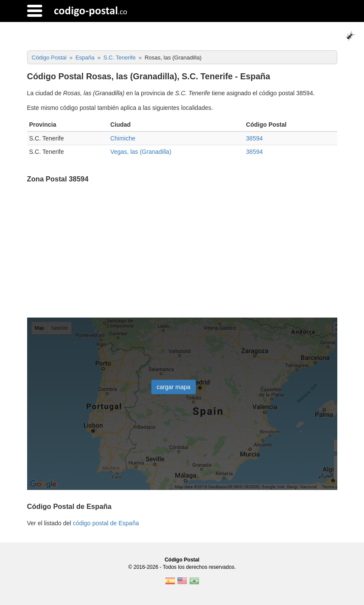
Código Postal (182, 560)
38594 (254, 138)
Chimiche (123, 138)
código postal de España (106, 523)
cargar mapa (174, 387)
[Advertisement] (182, 251)
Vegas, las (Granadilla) (141, 152)
